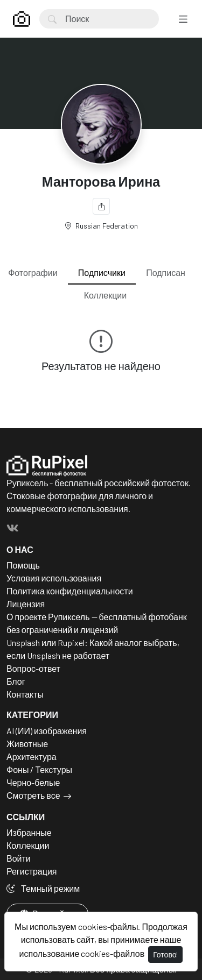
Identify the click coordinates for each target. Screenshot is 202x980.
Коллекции (105, 295)
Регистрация (32, 871)
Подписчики (102, 272)
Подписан (166, 272)
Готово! (165, 954)
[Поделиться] (101, 206)
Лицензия (26, 604)
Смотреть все (33, 795)
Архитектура (32, 757)
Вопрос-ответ (33, 668)
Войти (19, 858)
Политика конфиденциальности (70, 591)
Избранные (29, 832)
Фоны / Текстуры (39, 769)
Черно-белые (33, 782)
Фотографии (33, 272)
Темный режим (43, 888)
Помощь (23, 565)
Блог (16, 681)
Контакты (25, 694)
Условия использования (54, 578)
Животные (27, 744)
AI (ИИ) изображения (47, 731)
